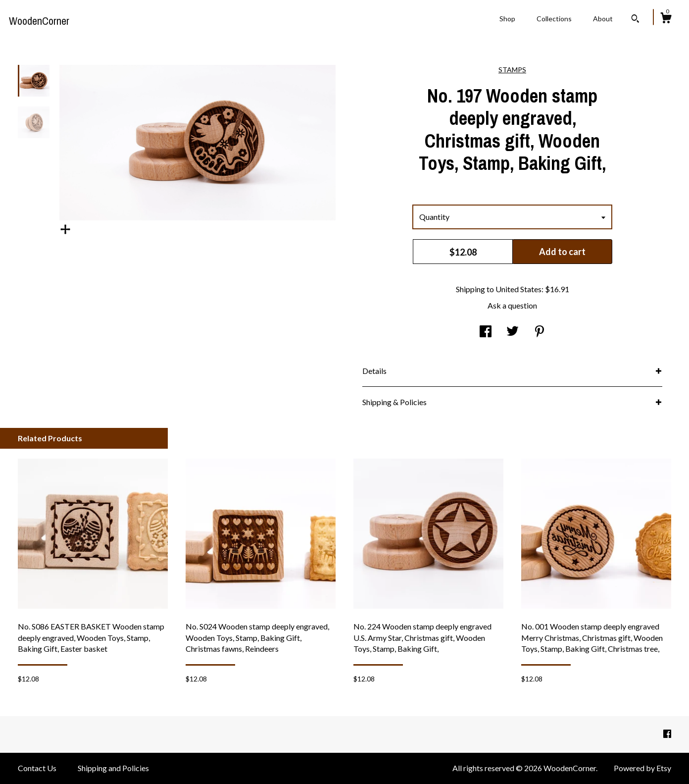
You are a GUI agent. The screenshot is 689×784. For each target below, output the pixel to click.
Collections (554, 19)
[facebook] (667, 734)
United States (518, 289)
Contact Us (37, 768)
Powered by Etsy (642, 768)
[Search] (635, 20)
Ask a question (512, 305)
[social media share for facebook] (486, 332)
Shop (507, 19)
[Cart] (666, 19)
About (603, 19)
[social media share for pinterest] (540, 332)
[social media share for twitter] (513, 332)
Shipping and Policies (113, 768)
